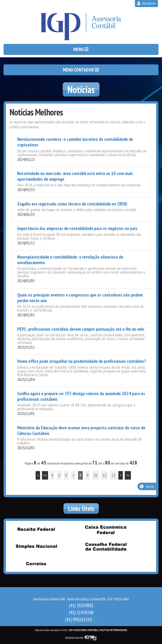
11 (104, 475)
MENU (81, 49)
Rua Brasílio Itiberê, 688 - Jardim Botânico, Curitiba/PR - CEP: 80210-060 (81, 599)
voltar (147, 486)
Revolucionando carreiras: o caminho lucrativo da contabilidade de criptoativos (75, 142)
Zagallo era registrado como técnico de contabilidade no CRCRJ (72, 204)
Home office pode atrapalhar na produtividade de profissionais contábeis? (82, 361)
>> (128, 475)
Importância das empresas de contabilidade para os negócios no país (77, 228)
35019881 (81, 605)
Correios (36, 564)
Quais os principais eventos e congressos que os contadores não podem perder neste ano (80, 298)
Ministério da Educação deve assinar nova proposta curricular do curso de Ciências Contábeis (81, 431)
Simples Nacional (36, 547)
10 (96, 475)
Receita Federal (36, 529)
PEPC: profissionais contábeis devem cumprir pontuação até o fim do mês (81, 329)
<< (45, 475)
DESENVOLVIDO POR (74, 638)
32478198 (81, 613)
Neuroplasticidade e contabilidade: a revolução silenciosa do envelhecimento (70, 260)
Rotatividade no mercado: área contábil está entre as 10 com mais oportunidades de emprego (75, 176)
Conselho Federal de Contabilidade (106, 547)
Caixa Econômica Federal (106, 530)
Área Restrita (146, 3)
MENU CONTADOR (81, 70)
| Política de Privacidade (113, 630)
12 (113, 475)
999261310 (81, 620)
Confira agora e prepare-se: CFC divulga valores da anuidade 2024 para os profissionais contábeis (81, 396)
